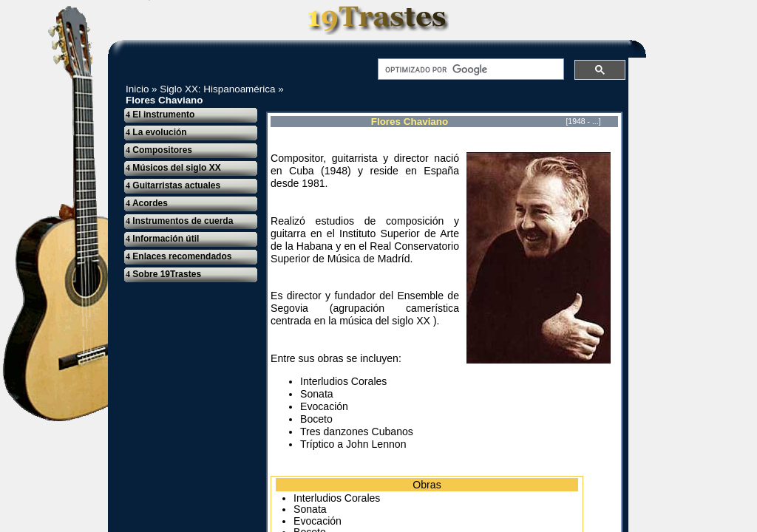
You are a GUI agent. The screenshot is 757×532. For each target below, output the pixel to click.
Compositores (159, 150)
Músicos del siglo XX (173, 168)
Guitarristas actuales (173, 185)
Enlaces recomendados (179, 256)
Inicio (137, 89)
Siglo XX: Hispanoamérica (217, 89)
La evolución (156, 132)
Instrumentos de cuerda (179, 221)
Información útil (162, 239)
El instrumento (160, 115)
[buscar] (469, 69)
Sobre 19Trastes (163, 274)
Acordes (147, 203)
